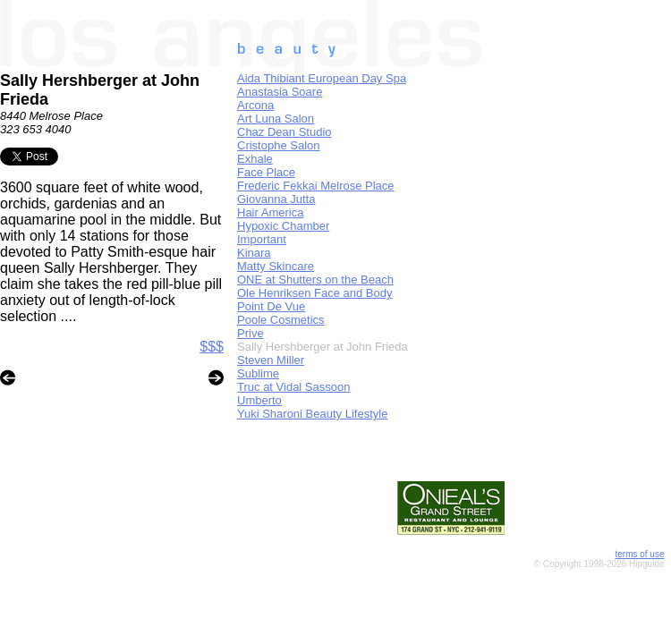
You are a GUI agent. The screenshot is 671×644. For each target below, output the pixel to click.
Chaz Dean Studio (285, 132)
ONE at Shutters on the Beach (315, 280)
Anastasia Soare (280, 92)
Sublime (258, 373)
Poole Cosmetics (281, 320)
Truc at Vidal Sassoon (293, 387)
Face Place (266, 172)
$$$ (212, 347)
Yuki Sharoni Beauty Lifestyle (312, 414)
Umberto (259, 400)
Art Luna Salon (276, 119)
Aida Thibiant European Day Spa (322, 78)
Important (262, 239)
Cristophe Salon (279, 145)
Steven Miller (271, 360)
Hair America (270, 212)
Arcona (255, 105)
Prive (251, 333)
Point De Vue (271, 306)
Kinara (254, 253)
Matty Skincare (276, 266)
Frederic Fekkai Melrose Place (316, 186)
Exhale (255, 159)
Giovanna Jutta (276, 199)
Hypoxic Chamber (283, 226)
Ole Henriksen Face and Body (314, 293)
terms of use (639, 554)
